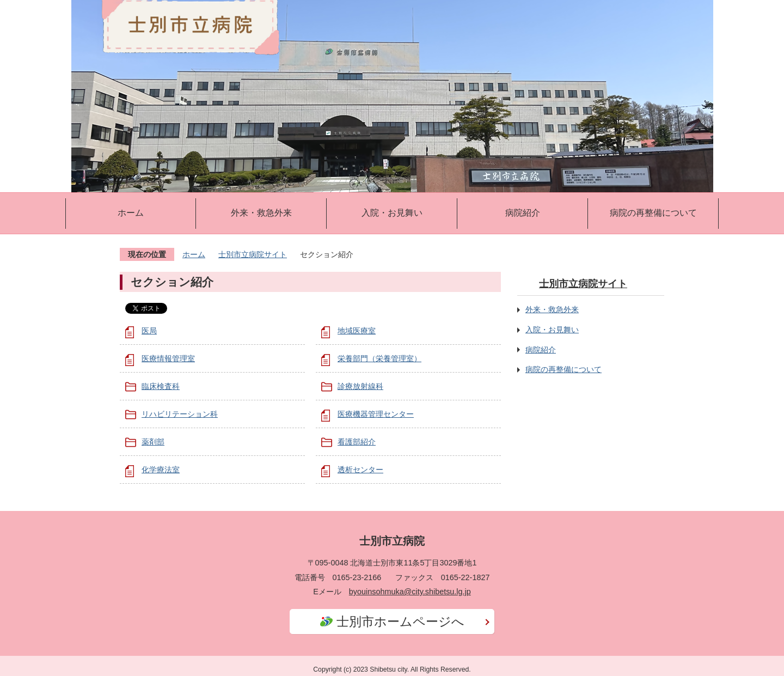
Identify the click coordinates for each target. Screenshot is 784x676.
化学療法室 (161, 470)
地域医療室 (357, 331)
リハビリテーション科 (180, 414)
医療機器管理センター (376, 414)
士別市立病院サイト (253, 254)
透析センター (360, 470)
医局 (149, 331)
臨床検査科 (161, 386)
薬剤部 (153, 442)
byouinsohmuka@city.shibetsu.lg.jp (410, 592)
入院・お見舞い (392, 213)
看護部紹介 (357, 442)
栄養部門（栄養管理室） (379, 358)
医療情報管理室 (168, 358)
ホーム (131, 213)
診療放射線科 (360, 386)
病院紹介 (523, 213)
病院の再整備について (653, 213)
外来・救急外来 (261, 213)
